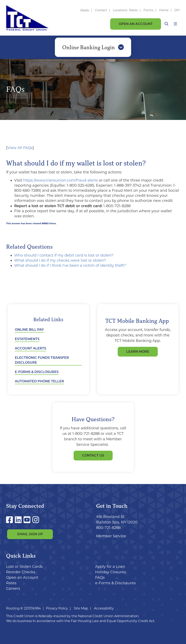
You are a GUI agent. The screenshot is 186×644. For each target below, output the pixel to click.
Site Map (81, 608)
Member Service (111, 536)
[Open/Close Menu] (175, 24)
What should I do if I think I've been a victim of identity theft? (70, 265)
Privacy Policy (57, 608)
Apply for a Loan (110, 567)
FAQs (100, 578)
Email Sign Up (30, 534)
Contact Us (93, 455)
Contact (101, 10)
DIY (177, 10)
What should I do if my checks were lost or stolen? (60, 260)
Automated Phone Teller (39, 381)
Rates (133, 10)
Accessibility (104, 608)
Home (164, 10)
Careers (13, 589)
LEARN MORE (138, 352)
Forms (148, 10)
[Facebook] (10, 520)
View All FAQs (20, 148)
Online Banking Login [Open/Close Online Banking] (93, 47)
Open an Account (136, 24)
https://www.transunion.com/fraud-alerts (60, 180)
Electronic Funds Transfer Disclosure (42, 360)
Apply (85, 10)
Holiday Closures (110, 572)
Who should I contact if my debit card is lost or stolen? (64, 255)
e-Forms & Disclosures (37, 372)
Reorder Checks (21, 572)
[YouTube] (28, 520)
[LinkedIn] (19, 520)
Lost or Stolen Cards (24, 567)
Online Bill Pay (29, 330)
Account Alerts (30, 348)
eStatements (27, 339)
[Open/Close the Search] (166, 24)
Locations (120, 10)
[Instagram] (36, 520)
